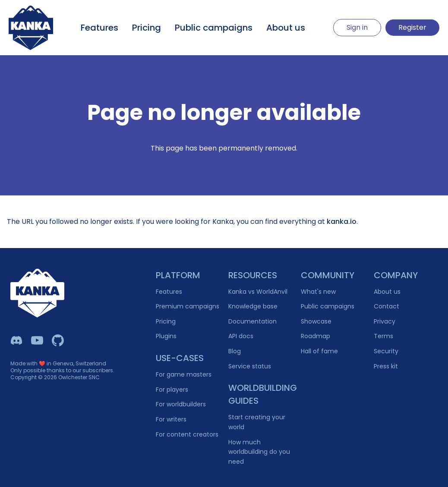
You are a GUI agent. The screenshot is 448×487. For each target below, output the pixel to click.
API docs (241, 336)
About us (286, 28)
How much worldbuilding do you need (259, 452)
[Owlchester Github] (58, 340)
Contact (386, 306)
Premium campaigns (188, 306)
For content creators (187, 434)
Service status (250, 366)
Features (99, 28)
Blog (235, 351)
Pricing (147, 28)
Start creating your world (257, 422)
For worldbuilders (181, 404)
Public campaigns (214, 28)
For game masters (184, 374)
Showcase (316, 321)
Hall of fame (319, 351)
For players (172, 390)
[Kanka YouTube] (37, 340)
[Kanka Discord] (16, 340)
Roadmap (315, 336)
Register (412, 27)
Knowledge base (253, 306)
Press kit (386, 366)
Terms (383, 336)
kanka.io (342, 222)
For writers (171, 419)
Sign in (357, 27)
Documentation (252, 321)
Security (386, 351)
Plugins (166, 336)
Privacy (385, 321)
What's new (318, 292)
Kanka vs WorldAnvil (258, 292)
